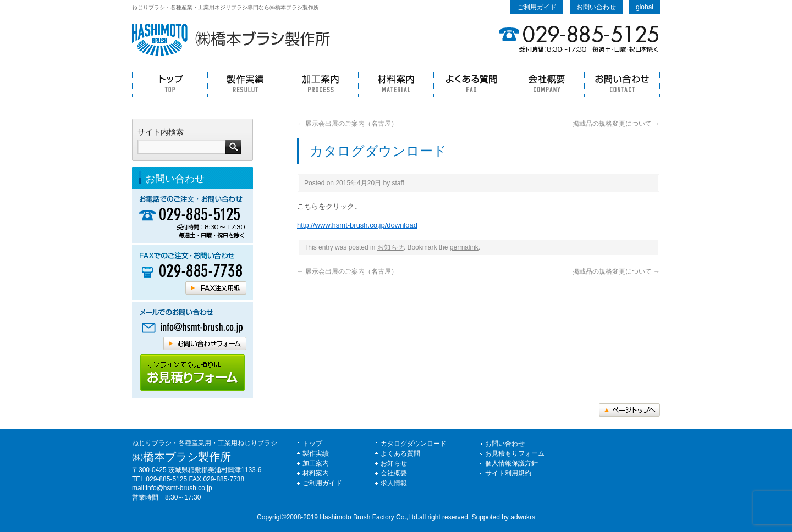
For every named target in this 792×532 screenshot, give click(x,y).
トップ (170, 84)
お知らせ (391, 247)
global (645, 7)
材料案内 (396, 84)
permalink (464, 247)
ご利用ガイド (537, 7)
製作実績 (245, 84)
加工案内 (320, 84)
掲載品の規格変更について (616, 124)
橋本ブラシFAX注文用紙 (216, 288)
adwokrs (523, 517)
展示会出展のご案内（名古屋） (347, 124)
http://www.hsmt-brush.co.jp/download (357, 225)
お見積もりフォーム (515, 453)
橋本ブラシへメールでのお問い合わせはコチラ (193, 328)
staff (398, 183)
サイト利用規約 (508, 473)
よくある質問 (471, 84)
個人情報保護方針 (512, 463)
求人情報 (394, 483)
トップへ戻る (629, 410)
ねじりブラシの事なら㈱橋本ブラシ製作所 (231, 40)
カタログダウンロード (414, 444)
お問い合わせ (596, 7)
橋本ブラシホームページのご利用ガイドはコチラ (193, 373)
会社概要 (546, 84)
